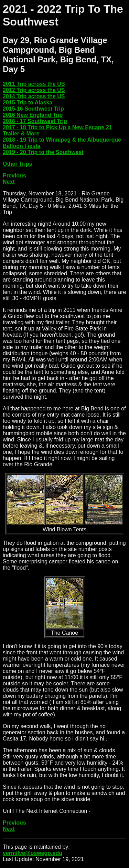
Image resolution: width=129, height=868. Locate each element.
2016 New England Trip (33, 115)
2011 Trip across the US (34, 84)
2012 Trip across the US (34, 90)
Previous (14, 176)
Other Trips (17, 164)
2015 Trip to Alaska (28, 103)
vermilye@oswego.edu (33, 853)
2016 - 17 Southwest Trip (35, 121)
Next (9, 182)
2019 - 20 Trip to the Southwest (43, 152)
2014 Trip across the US (34, 96)
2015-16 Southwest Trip (33, 109)
